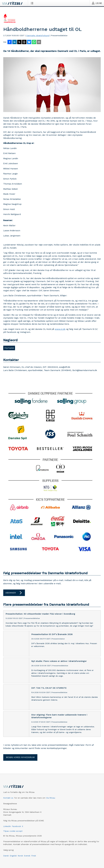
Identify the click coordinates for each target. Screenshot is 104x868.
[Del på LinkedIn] (14, 42)
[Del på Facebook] (10, 42)
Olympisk (9, 348)
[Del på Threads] (24, 42)
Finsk (34, 856)
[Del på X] (19, 42)
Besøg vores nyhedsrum (20, 757)
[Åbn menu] (33, 3)
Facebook (16, 826)
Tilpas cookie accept (13, 831)
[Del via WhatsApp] (34, 42)
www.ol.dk (60, 329)
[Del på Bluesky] (29, 42)
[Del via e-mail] (39, 42)
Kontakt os (8, 798)
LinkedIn (7, 826)
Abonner (14, 593)
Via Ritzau (51, 798)
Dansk (6, 856)
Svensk (27, 856)
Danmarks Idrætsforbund (38, 35)
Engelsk (13, 856)
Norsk (20, 856)
